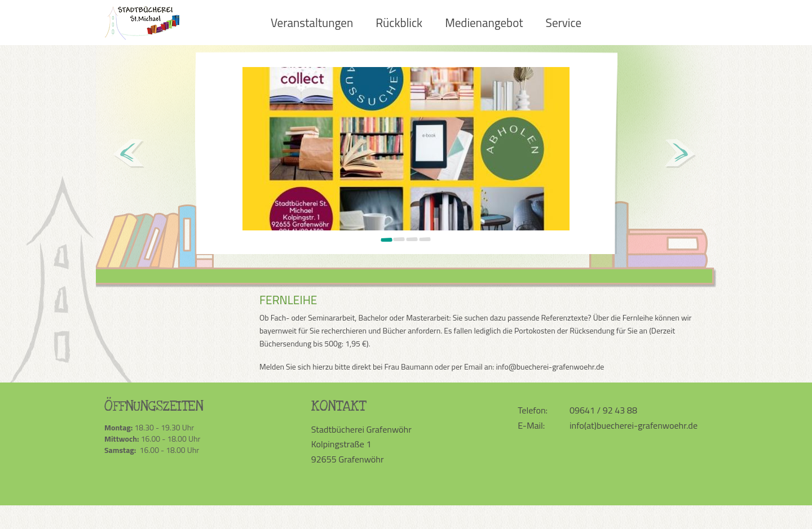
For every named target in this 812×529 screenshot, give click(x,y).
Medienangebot (484, 23)
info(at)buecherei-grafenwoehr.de (634, 425)
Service (564, 23)
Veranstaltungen (312, 23)
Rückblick (399, 23)
